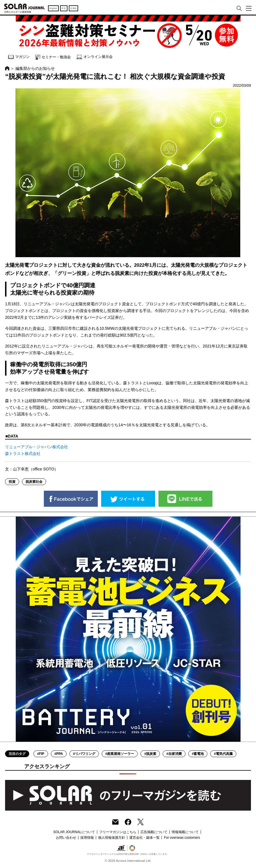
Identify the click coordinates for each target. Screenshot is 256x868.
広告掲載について (154, 832)
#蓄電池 (198, 754)
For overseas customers (182, 838)
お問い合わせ (66, 838)
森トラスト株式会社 (23, 454)
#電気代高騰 (223, 754)
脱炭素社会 (34, 482)
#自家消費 (174, 754)
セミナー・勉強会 (53, 57)
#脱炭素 (150, 754)
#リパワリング (84, 754)
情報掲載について (185, 832)
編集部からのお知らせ (35, 68)
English (53, 8)
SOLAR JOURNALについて (74, 832)
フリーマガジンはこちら (118, 832)
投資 (12, 482)
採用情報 (87, 838)
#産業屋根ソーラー (120, 754)
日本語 (73, 8)
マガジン (19, 57)
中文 (64, 8)
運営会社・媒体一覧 (144, 838)
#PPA (59, 754)
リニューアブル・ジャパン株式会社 (37, 447)
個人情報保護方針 (112, 838)
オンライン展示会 (95, 57)
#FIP (41, 754)
